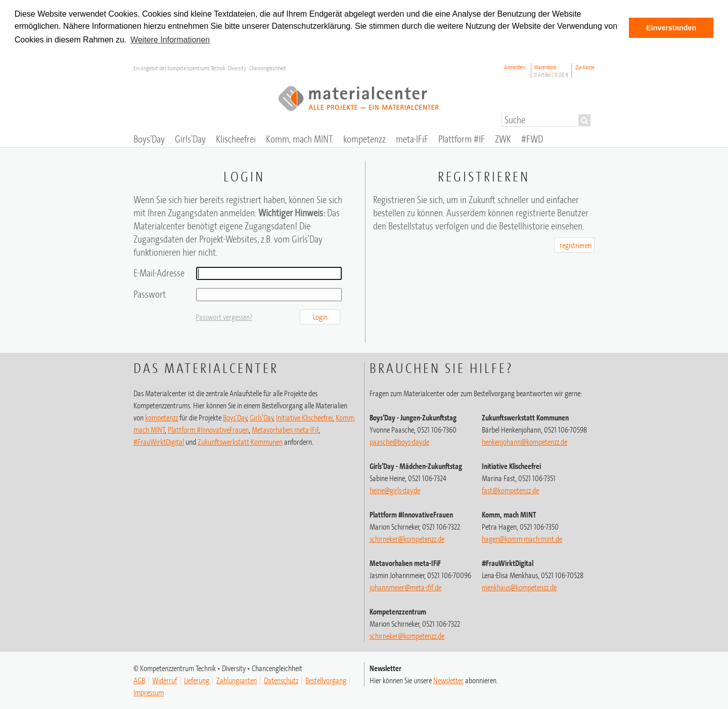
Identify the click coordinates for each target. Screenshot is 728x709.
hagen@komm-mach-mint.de (522, 538)
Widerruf (165, 679)
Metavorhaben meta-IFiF (285, 429)
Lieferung (197, 679)
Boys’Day (235, 416)
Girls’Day (262, 416)
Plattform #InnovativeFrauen (208, 429)
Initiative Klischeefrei (304, 416)
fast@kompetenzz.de (510, 489)
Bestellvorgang (326, 679)
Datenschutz (281, 679)
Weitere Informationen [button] (170, 40)
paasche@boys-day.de (399, 441)
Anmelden (514, 65)
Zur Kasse (585, 65)
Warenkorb (551, 69)
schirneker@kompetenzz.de (407, 538)
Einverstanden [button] (671, 28)
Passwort (150, 293)
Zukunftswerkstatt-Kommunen (240, 441)
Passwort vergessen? (224, 316)
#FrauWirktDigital (159, 441)
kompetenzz (162, 416)
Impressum (149, 691)
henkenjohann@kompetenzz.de (525, 441)
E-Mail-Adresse (159, 272)
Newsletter (448, 679)
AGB (139, 679)
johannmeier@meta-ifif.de (405, 586)
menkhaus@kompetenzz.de (519, 586)
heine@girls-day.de (395, 489)
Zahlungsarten (237, 679)
